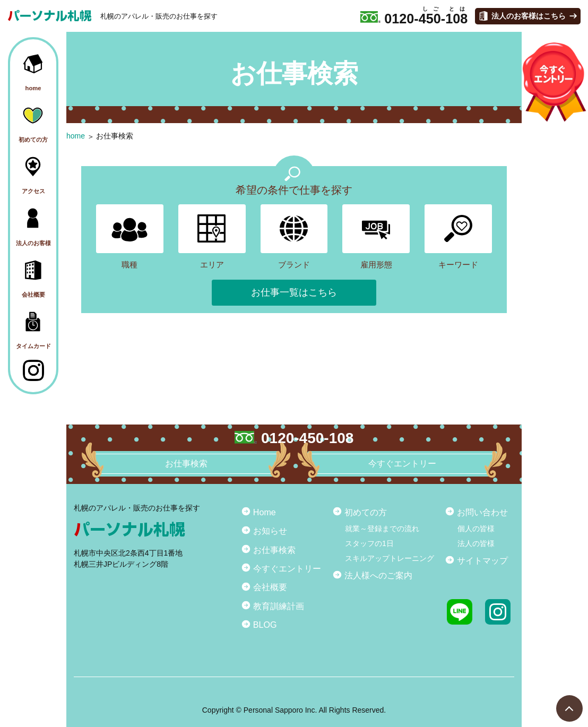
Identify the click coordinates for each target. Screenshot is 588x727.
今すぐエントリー (287, 568)
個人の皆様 (476, 529)
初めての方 (366, 512)
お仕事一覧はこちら (294, 292)
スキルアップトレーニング (390, 558)
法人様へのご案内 (378, 575)
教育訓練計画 (279, 606)
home (76, 136)
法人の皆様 (476, 543)
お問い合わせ (482, 512)
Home (265, 512)
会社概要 (270, 587)
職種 (130, 237)
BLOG (265, 625)
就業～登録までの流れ (382, 529)
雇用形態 (376, 237)
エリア (212, 237)
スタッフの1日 (369, 543)
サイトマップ (482, 560)
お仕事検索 (115, 136)
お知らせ (270, 531)
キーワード (458, 237)
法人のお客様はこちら (529, 16)
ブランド (294, 237)
